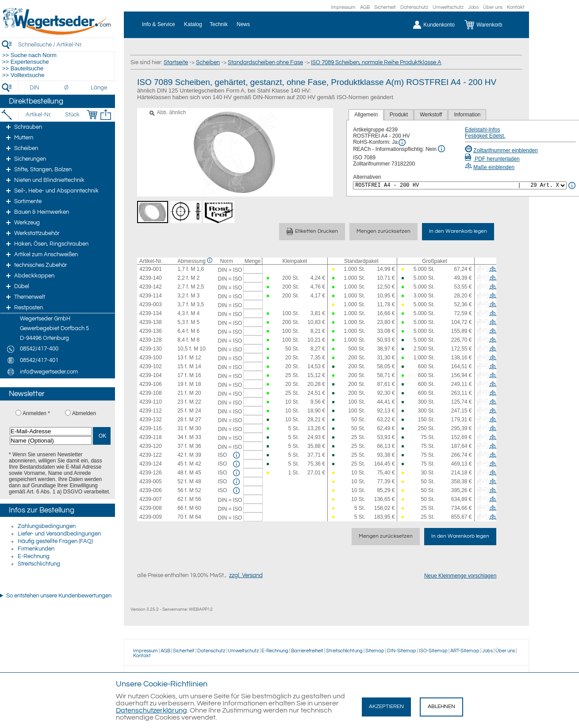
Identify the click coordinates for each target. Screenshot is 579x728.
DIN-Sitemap (402, 651)
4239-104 (151, 375)
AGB (365, 7)
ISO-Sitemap (433, 651)
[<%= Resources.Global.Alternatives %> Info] (572, 185)
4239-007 (151, 499)
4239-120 (151, 446)
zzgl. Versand (246, 575)
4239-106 (151, 384)
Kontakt (516, 7)
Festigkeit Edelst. (485, 136)
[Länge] (99, 88)
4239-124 (151, 464)
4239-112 (151, 411)
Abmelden (84, 413)
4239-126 (151, 473)
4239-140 (151, 278)
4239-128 (151, 340)
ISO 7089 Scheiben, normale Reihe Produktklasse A (376, 62)
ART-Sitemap (465, 651)
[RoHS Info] (402, 143)
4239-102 (151, 366)
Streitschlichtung (39, 564)
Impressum (343, 7)
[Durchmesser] (67, 88)
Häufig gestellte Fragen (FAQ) (55, 541)
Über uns (493, 7)
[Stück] (72, 115)
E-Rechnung (34, 556)
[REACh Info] (441, 149)
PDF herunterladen (492, 159)
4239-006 (151, 490)
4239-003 (151, 304)
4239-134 (151, 313)
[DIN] (35, 88)
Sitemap (375, 651)
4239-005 (151, 481)
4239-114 (151, 296)
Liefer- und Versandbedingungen (59, 534)
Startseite (176, 62)
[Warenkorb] (490, 25)
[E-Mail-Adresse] (51, 431)
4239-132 (151, 420)
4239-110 (151, 402)
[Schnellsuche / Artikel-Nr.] (66, 44)
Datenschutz (414, 7)
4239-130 (151, 349)
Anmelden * (36, 413)
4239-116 (151, 428)
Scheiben (208, 62)
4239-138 (151, 322)
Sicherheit (385, 7)
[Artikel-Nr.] (38, 115)
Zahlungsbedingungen (47, 526)
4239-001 (151, 269)
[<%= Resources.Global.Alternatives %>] (460, 185)
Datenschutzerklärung (151, 710)
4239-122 (151, 455)
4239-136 (151, 331)
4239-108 (151, 393)
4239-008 (151, 508)
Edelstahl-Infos (482, 130)
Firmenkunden (36, 549)
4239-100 (151, 358)
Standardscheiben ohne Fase (265, 62)
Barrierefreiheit (307, 651)
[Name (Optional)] (51, 441)
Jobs (473, 7)
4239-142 (151, 287)
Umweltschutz (448, 7)
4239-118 (151, 437)
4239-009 (151, 517)
